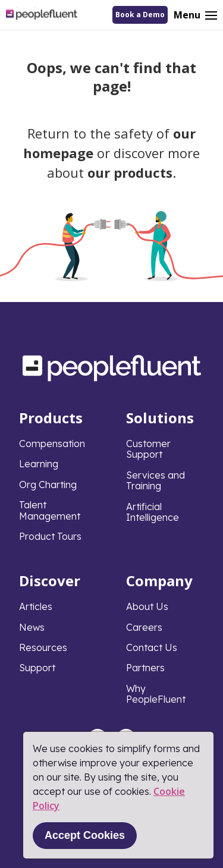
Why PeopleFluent (156, 694)
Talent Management (50, 510)
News (32, 627)
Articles (36, 606)
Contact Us (152, 647)
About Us (147, 606)
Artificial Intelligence (153, 512)
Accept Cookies (85, 835)
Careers (144, 627)
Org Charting (48, 485)
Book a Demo (140, 15)
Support (37, 668)
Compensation (52, 444)
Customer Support (148, 449)
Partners (145, 668)
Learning (39, 464)
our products (130, 172)
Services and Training (156, 480)
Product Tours (50, 536)
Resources (43, 647)
